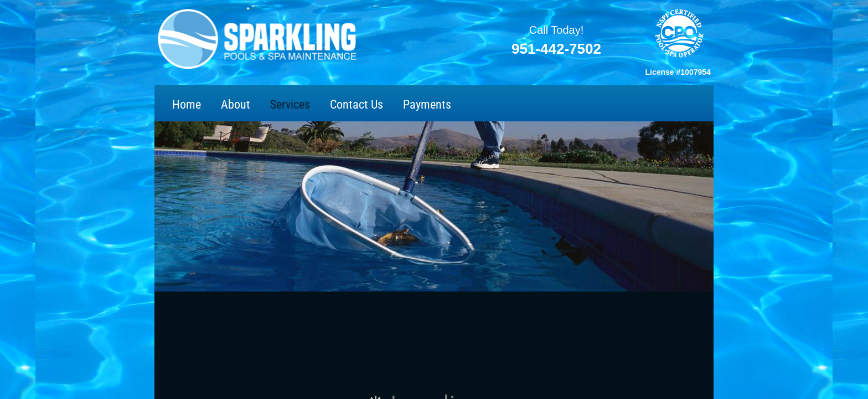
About (236, 104)
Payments (427, 104)
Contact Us (356, 104)
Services (290, 104)
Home (187, 104)
